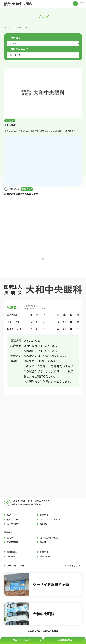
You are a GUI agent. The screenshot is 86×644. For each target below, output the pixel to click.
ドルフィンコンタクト (50, 519)
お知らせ (11, 556)
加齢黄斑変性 (13, 542)
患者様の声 (12, 552)
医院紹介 (44, 515)
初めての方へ (13, 519)
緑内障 (43, 542)
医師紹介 (44, 552)
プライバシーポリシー (17, 566)
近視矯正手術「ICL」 (50, 538)
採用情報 (44, 524)
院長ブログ (45, 556)
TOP (6, 27)
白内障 (10, 538)
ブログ (13, 27)
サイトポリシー (75, 566)
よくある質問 (13, 524)
